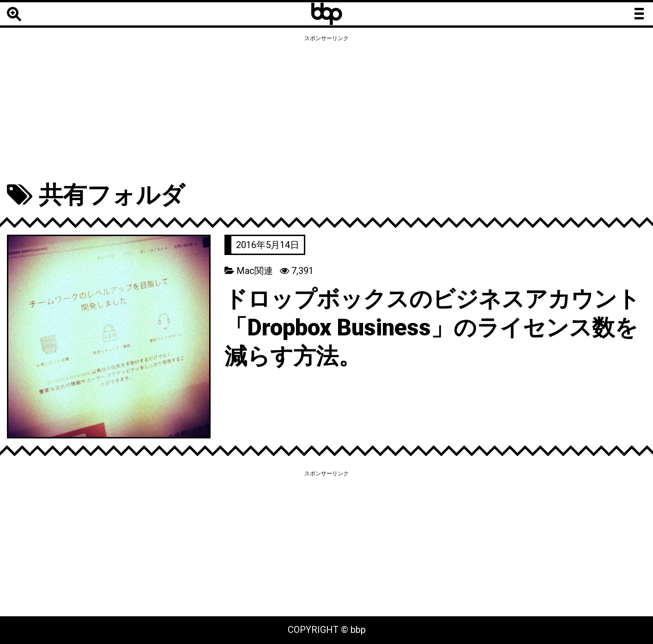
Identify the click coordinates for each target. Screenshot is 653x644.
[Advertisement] (327, 109)
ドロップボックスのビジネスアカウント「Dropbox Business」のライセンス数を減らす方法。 (432, 328)
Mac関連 (255, 271)
